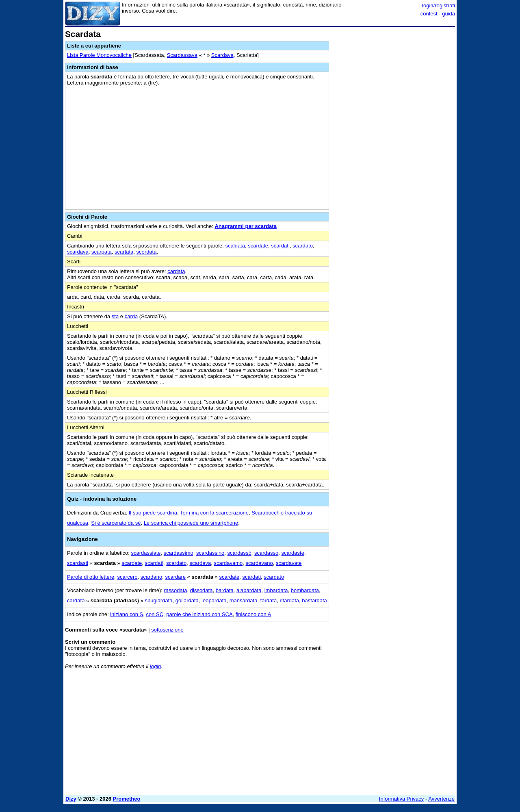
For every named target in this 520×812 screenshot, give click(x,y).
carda (131, 316)
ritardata (289, 600)
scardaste (293, 553)
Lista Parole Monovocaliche (99, 55)
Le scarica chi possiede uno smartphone (191, 523)
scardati (280, 246)
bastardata (314, 600)
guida (448, 14)
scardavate (289, 563)
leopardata (214, 600)
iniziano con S (127, 614)
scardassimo (179, 553)
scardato (303, 246)
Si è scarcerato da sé (116, 523)
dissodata (201, 590)
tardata (269, 600)
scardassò (239, 553)
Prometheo (127, 799)
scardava (78, 252)
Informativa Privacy (402, 799)
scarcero (128, 577)
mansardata (244, 600)
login (155, 666)
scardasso (266, 553)
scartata (124, 252)
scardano (151, 577)
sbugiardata (159, 600)
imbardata (276, 590)
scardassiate (146, 553)
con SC (155, 614)
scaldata (235, 246)
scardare (175, 577)
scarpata (102, 252)
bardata (225, 590)
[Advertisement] (394, 152)
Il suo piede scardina (153, 513)
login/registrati (439, 5)
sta (115, 316)
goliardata (187, 600)
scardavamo (228, 563)
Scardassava (182, 55)
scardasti (78, 563)
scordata (147, 252)
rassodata (175, 590)
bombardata (305, 590)
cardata (176, 271)
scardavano (259, 563)
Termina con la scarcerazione (214, 513)
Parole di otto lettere (91, 577)
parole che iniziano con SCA (199, 614)
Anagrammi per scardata (245, 226)
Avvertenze (441, 799)
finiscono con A (253, 614)
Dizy (71, 799)
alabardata (249, 590)
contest (429, 14)
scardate (258, 246)
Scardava (222, 55)
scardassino (210, 553)
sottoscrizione (167, 630)
